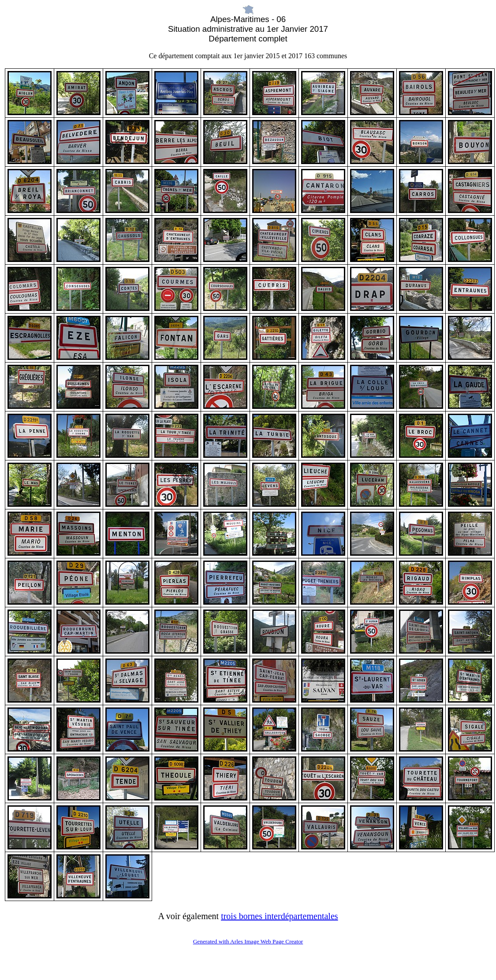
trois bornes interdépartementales (279, 916)
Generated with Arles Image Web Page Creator (248, 941)
